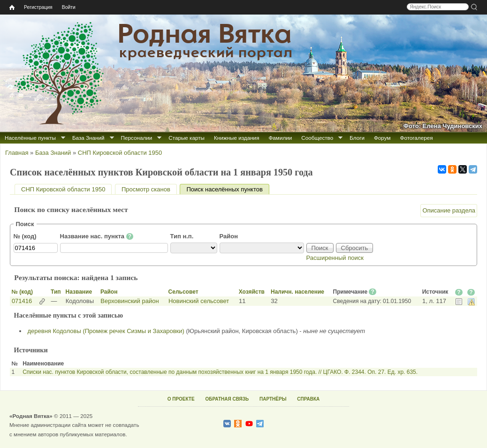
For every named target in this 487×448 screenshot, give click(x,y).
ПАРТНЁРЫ (273, 399)
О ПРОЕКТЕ (181, 399)
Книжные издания (236, 138)
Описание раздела (449, 210)
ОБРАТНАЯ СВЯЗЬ (227, 399)
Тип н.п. (182, 236)
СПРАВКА (308, 399)
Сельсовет (183, 292)
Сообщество (317, 138)
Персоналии (137, 138)
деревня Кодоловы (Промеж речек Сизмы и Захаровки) (106, 331)
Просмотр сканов (146, 189)
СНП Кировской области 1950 (120, 153)
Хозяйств (252, 292)
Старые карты (186, 138)
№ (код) (25, 236)
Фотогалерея (417, 138)
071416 (22, 301)
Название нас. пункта (97, 236)
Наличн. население (297, 292)
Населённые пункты (30, 138)
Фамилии (280, 138)
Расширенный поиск (335, 258)
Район (229, 236)
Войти (69, 7)
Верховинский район (129, 301)
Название (79, 292)
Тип (56, 292)
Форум (382, 138)
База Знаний (88, 138)
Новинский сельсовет (199, 301)
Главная (17, 153)
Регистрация (38, 7)
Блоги (357, 138)
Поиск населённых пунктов (228, 189)
